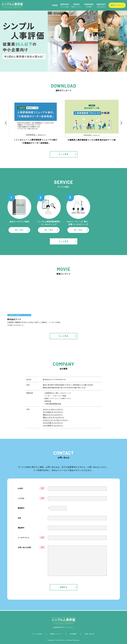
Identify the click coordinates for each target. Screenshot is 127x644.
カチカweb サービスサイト (53, 412)
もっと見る (67, 154)
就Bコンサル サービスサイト (54, 417)
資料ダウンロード (117, 5)
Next (121, 123)
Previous (6, 123)
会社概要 (90, 5)
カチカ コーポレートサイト (53, 409)
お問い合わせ (102, 5)
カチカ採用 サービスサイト (53, 425)
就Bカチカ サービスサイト (53, 415)
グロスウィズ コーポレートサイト (56, 420)
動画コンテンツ (77, 5)
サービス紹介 (65, 5)
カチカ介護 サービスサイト (53, 423)
